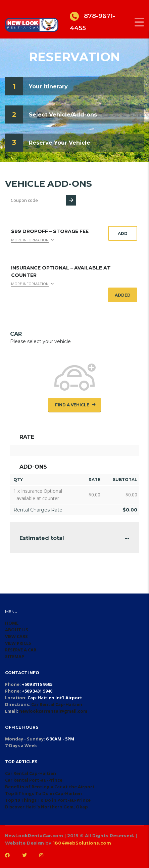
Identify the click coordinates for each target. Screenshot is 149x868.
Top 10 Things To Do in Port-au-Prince (48, 800)
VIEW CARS (16, 636)
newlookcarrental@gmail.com (53, 711)
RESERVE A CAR (21, 650)
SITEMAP (15, 656)
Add (123, 233)
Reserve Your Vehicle (60, 143)
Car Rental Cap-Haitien (57, 704)
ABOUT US (17, 630)
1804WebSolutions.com (82, 843)
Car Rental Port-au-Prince (34, 780)
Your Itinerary (48, 87)
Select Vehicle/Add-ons (63, 115)
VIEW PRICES (18, 643)
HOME (12, 623)
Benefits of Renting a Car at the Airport (50, 787)
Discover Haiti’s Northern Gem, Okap (46, 807)
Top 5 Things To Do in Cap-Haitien (43, 793)
